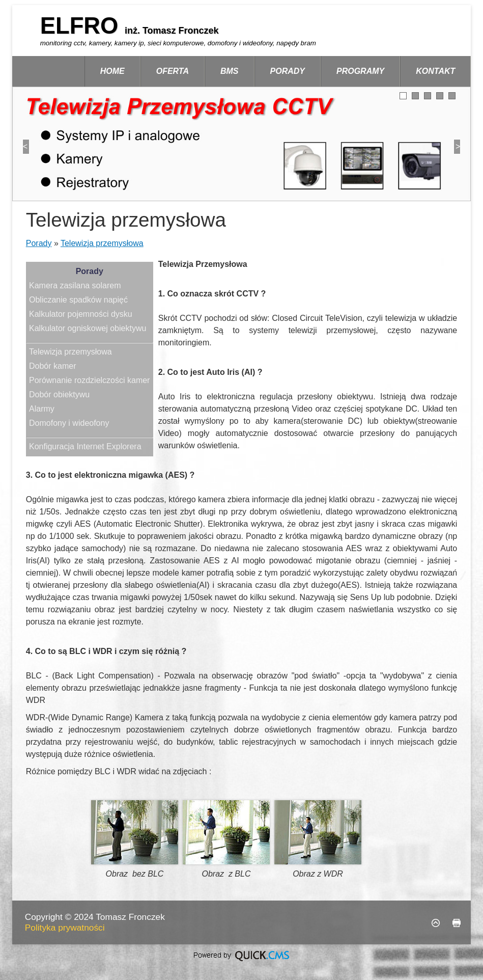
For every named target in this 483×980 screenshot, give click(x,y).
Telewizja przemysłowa (102, 243)
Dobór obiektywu (59, 394)
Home (112, 71)
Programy (360, 71)
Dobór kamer (52, 366)
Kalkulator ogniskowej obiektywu (88, 328)
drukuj (457, 923)
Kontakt (435, 71)
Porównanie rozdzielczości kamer (89, 380)
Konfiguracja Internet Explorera (85, 446)
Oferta (173, 71)
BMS (230, 71)
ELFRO (82, 26)
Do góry (436, 923)
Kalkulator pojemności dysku (81, 314)
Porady (288, 71)
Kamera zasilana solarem (75, 285)
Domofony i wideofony (69, 423)
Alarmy (42, 409)
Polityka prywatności (65, 928)
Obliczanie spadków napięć (78, 300)
